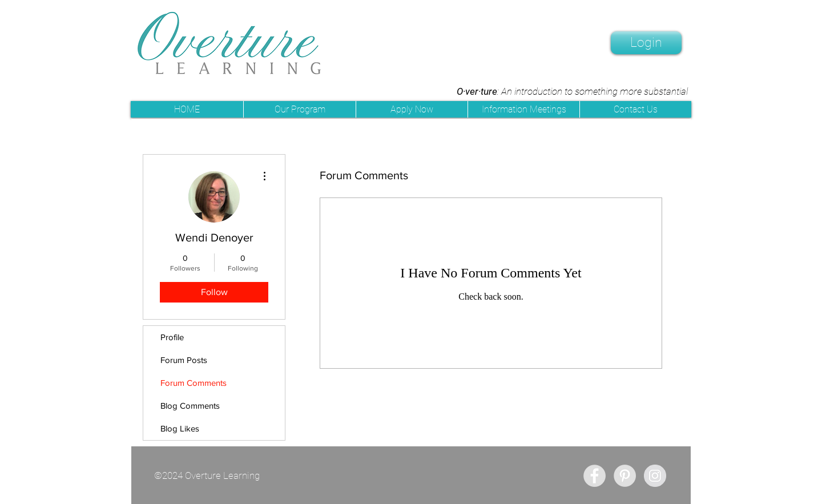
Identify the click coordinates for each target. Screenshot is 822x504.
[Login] (646, 43)
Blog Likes (180, 428)
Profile (172, 337)
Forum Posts (184, 360)
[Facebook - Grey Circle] (595, 476)
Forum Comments (194, 383)
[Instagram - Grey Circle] (655, 476)
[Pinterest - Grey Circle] (625, 476)
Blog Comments (190, 406)
